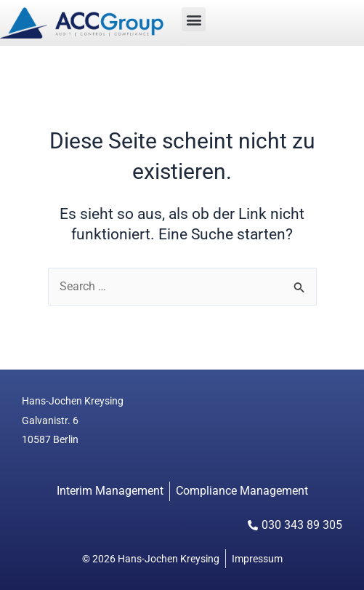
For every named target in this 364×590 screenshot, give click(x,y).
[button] (194, 19)
